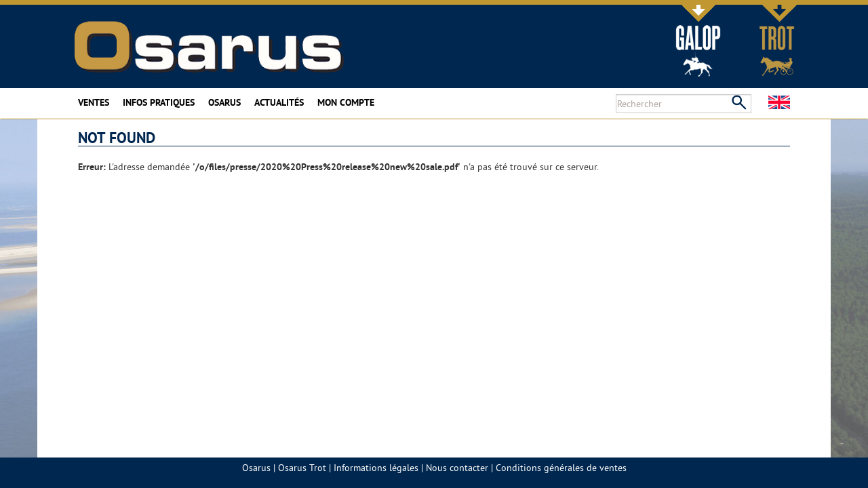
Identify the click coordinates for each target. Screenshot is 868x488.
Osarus (224, 102)
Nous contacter (457, 468)
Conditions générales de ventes (561, 468)
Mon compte (346, 102)
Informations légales (376, 468)
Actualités (279, 102)
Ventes (94, 102)
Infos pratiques (159, 102)
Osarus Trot (302, 468)
